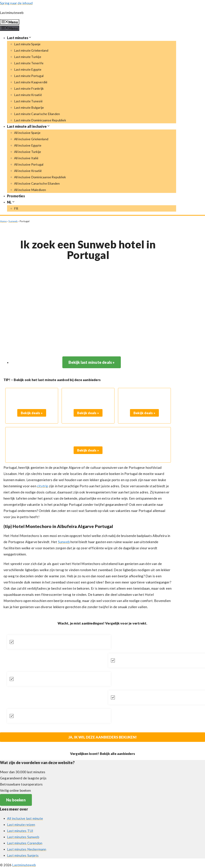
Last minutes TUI (20, 831)
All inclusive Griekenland (31, 139)
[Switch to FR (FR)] (16, 208)
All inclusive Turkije (28, 152)
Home (3, 221)
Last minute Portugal (29, 76)
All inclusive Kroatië (28, 171)
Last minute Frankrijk (29, 88)
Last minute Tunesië (28, 101)
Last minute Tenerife (29, 63)
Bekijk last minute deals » (91, 362)
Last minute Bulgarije (29, 107)
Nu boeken (16, 800)
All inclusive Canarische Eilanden (37, 183)
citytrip (43, 486)
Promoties (16, 196)
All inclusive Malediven (30, 190)
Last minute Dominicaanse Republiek (40, 120)
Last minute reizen (21, 825)
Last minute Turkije (28, 57)
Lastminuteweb (12, 13)
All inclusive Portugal (29, 164)
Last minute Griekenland (31, 50)
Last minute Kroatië (28, 95)
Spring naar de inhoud (16, 3)
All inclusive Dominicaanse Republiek (40, 177)
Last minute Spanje (27, 44)
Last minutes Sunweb (23, 837)
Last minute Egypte (28, 69)
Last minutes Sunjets (23, 855)
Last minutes (19, 38)
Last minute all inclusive (29, 126)
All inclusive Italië (26, 158)
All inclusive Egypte (28, 145)
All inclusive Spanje (27, 133)
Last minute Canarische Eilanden (37, 114)
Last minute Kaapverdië (31, 82)
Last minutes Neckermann (27, 849)
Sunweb (13, 221)
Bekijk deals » (32, 413)
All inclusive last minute (25, 818)
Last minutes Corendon (25, 843)
